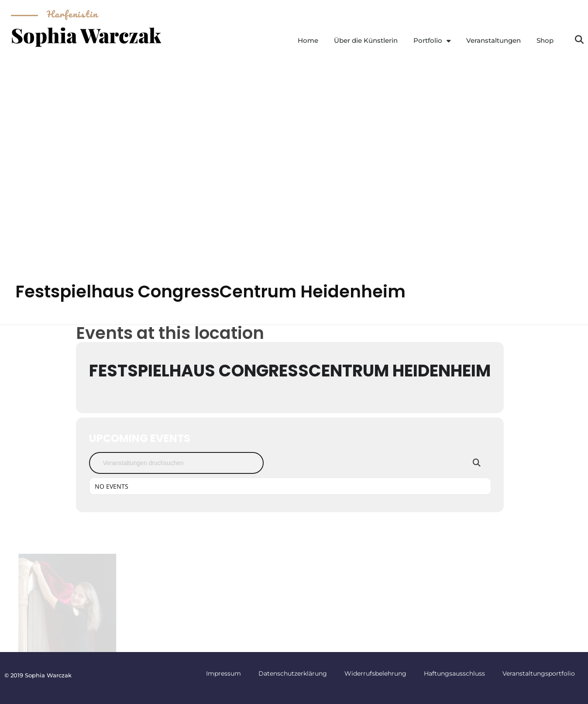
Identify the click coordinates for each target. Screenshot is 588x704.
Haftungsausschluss (454, 673)
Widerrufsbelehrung (375, 673)
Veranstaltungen (493, 40)
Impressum (224, 673)
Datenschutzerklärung (293, 673)
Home (308, 40)
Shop (545, 40)
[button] (579, 40)
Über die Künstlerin (366, 40)
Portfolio (432, 41)
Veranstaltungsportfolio (539, 673)
